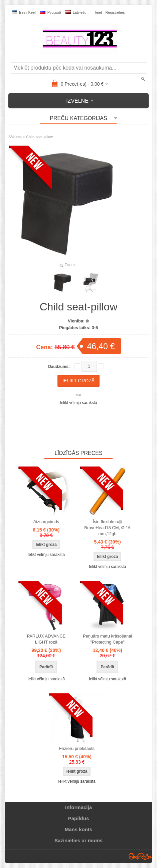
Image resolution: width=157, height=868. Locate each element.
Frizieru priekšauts (77, 748)
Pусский (51, 12)
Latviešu (76, 12)
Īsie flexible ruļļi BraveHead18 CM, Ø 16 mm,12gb (107, 528)
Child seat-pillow (39, 137)
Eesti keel (24, 12)
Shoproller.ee (140, 856)
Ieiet (99, 12)
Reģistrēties (115, 12)
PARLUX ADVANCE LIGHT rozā (46, 639)
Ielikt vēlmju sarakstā (78, 403)
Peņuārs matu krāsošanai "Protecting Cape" (107, 639)
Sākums (15, 137)
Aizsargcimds (46, 522)
